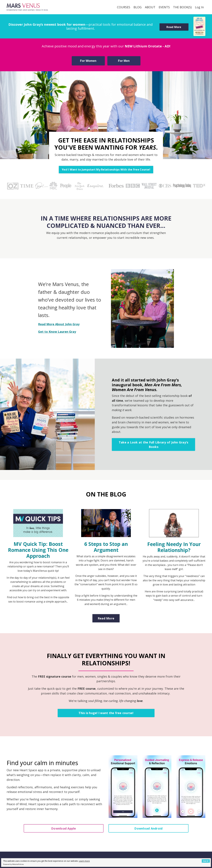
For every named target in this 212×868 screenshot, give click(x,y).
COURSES (124, 7)
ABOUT (150, 7)
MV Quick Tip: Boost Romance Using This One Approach (38, 550)
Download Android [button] (148, 828)
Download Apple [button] (64, 828)
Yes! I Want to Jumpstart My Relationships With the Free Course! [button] (106, 170)
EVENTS (164, 7)
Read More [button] (174, 27)
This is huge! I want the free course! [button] (106, 713)
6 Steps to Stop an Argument (106, 547)
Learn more (84, 861)
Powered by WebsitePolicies (13, 864)
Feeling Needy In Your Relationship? (174, 547)
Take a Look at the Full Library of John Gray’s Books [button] (154, 445)
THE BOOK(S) (182, 7)
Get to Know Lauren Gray (57, 332)
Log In (199, 7)
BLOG (138, 7)
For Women (88, 61)
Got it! (206, 861)
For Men (124, 61)
